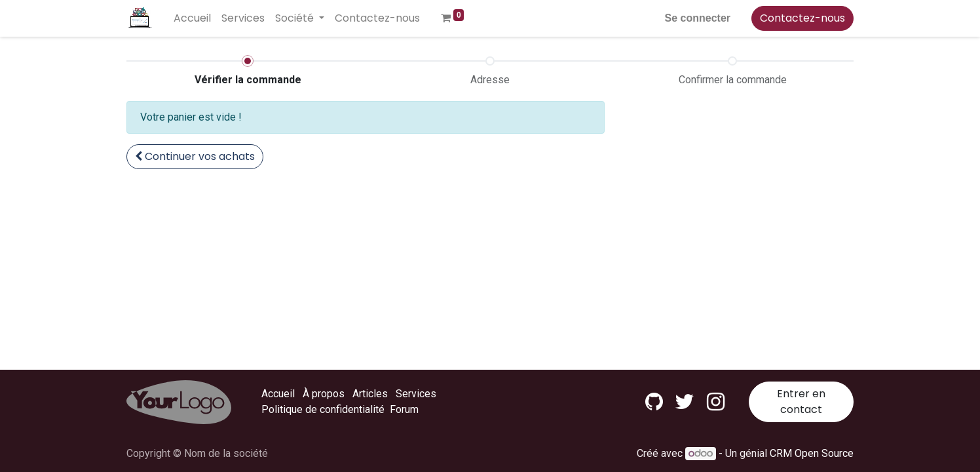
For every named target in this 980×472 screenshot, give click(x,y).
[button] (195, 157)
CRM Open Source (812, 453)
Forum (404, 409)
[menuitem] (192, 18)
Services (416, 394)
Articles (370, 394)
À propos (324, 394)
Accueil (278, 394)
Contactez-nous (802, 18)
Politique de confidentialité (323, 409)
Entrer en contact (801, 402)
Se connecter (698, 18)
